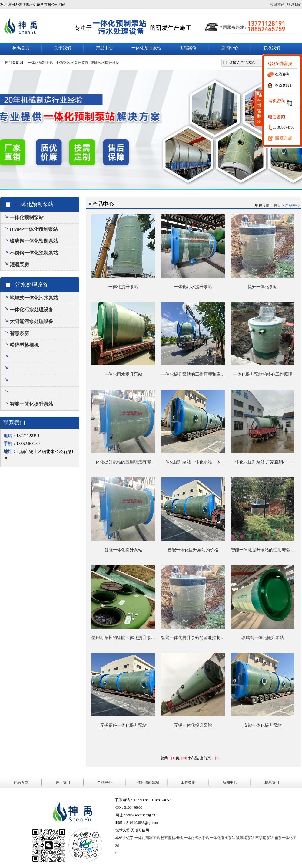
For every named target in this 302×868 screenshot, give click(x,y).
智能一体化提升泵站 (32, 404)
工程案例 (188, 48)
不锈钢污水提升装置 (72, 63)
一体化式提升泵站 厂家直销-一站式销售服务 (263, 462)
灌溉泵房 (19, 265)
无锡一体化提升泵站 (193, 725)
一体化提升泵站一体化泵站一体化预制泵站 (193, 462)
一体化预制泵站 (146, 48)
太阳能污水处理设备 (32, 321)
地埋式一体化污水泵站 (34, 298)
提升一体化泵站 (263, 287)
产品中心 (105, 48)
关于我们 (63, 48)
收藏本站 (277, 5)
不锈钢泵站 (264, 838)
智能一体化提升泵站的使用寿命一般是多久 (263, 550)
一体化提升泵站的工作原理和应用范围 (193, 374)
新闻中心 (230, 48)
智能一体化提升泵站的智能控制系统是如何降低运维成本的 (193, 638)
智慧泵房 (19, 333)
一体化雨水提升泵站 (123, 374)
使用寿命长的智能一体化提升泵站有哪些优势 (123, 638)
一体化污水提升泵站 (193, 287)
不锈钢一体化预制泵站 (34, 253)
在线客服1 (283, 85)
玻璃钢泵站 (245, 838)
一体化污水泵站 (196, 838)
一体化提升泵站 (123, 287)
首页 (277, 205)
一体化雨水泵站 (223, 838)
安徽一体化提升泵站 (263, 725)
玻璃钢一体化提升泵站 (263, 638)
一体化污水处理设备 (32, 310)
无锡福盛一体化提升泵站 (123, 725)
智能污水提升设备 (105, 63)
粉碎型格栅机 (24, 345)
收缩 (259, 108)
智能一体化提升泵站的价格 (193, 550)
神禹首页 (21, 48)
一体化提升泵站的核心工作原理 (263, 374)
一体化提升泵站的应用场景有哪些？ (123, 462)
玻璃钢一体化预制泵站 (34, 241)
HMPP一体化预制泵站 (34, 229)
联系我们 (279, 139)
